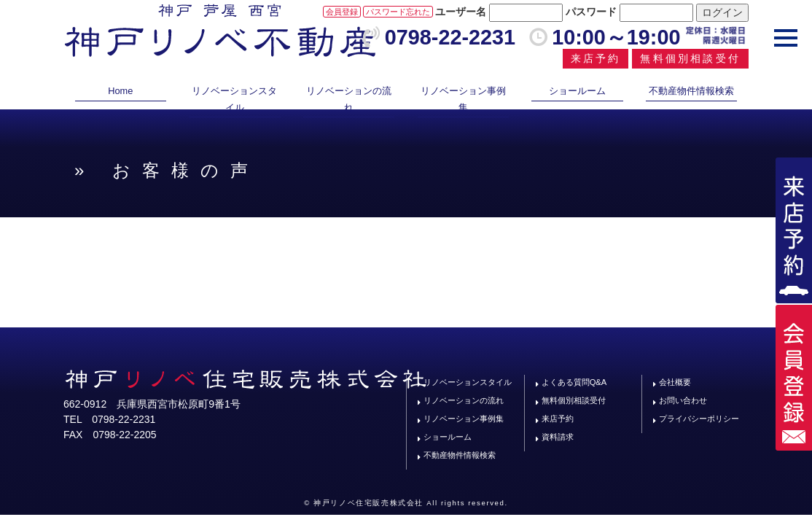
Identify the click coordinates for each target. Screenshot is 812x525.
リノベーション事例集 (463, 99)
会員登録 (342, 12)
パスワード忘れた (398, 12)
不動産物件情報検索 (691, 91)
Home (120, 91)
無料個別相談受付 (690, 58)
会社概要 (675, 382)
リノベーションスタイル (234, 99)
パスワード (591, 12)
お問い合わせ (683, 400)
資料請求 (558, 437)
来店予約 (596, 58)
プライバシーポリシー (699, 419)
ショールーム (577, 91)
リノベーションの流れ (349, 99)
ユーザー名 (461, 12)
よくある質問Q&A (574, 382)
